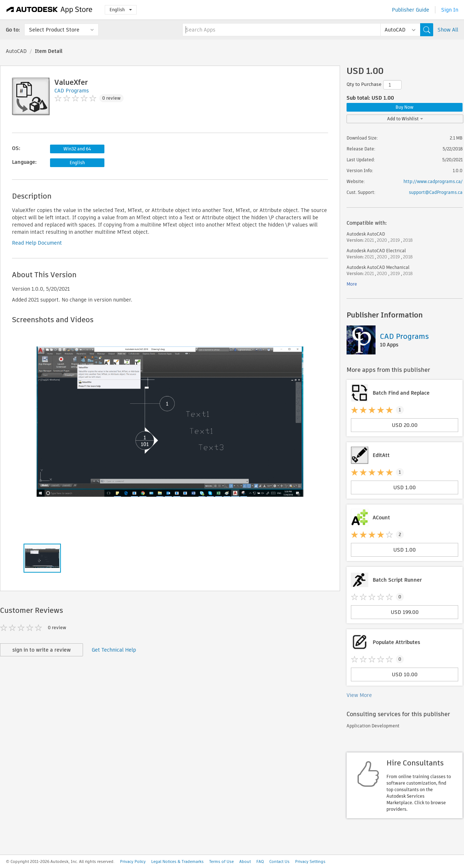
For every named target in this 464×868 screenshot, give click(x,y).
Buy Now (405, 107)
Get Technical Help (114, 650)
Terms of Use (221, 861)
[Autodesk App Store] (49, 10)
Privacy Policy (133, 861)
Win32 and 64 (77, 149)
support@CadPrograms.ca (436, 192)
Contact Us (279, 861)
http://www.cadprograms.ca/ (433, 181)
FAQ (260, 861)
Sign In (450, 10)
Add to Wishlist (405, 119)
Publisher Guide (411, 10)
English (121, 10)
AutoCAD (16, 51)
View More (359, 695)
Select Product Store (54, 30)
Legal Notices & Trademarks (177, 861)
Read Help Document (37, 243)
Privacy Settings (310, 861)
